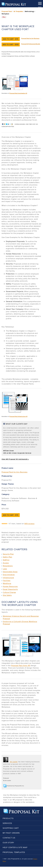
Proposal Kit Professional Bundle (31, 44)
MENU (40, 3)
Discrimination (9, 575)
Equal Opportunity (10, 589)
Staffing (6, 560)
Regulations (8, 566)
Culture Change (9, 592)
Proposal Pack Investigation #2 (18, 93)
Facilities (7, 581)
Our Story (8, 843)
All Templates (18, 11)
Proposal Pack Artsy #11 (21, 666)
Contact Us (9, 838)
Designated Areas (10, 572)
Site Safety (7, 595)
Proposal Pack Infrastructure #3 (18, 416)
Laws (5, 569)
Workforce (7, 583)
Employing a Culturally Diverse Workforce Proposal (20, 623)
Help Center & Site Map (15, 847)
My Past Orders (11, 833)
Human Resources (10, 586)
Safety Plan (8, 557)
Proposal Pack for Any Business (30, 38)
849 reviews (29, 524)
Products (8, 818)
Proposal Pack (7, 11)
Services (7, 823)
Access (6, 563)
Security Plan (8, 554)
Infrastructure (8, 578)
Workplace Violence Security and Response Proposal (21, 617)
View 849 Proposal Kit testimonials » (15, 459)
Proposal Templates (14, 852)
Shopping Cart (11, 828)
